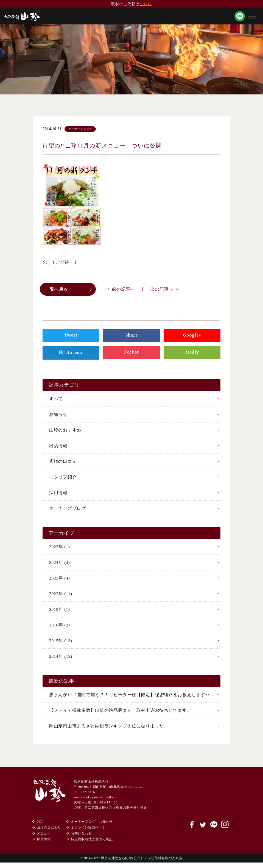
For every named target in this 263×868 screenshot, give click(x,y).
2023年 (60, 582)
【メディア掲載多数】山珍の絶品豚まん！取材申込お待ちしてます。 (120, 716)
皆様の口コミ (63, 463)
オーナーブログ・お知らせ (92, 827)
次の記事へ (162, 290)
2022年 (61, 597)
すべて (56, 400)
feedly (192, 353)
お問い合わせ (81, 839)
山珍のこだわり (49, 833)
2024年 (60, 566)
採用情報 (58, 495)
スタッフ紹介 (63, 479)
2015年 (61, 645)
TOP (40, 827)
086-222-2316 (84, 797)
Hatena (71, 354)
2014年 (61, 661)
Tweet (71, 337)
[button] (252, 16)
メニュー (44, 839)
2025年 (60, 550)
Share (131, 337)
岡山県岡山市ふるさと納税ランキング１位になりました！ (109, 731)
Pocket (131, 353)
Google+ (192, 337)
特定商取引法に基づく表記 (92, 845)
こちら (146, 4)
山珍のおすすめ (65, 432)
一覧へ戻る (58, 290)
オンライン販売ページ (88, 833)
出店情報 (58, 448)
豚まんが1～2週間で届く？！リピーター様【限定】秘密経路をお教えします (130, 699)
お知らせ (58, 416)
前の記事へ (124, 290)
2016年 (60, 629)
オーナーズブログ (68, 511)
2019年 (60, 613)
